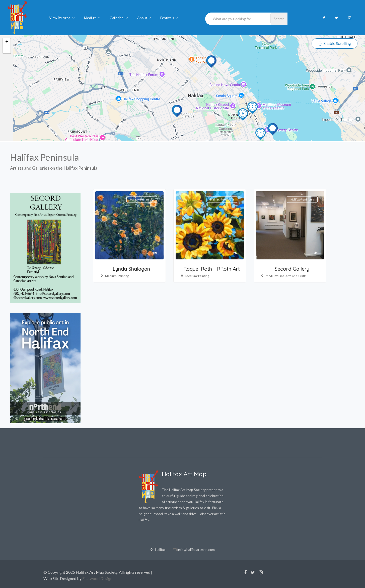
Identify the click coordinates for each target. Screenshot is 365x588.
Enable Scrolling (335, 43)
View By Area (62, 18)
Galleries (119, 18)
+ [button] (7, 42)
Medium (92, 18)
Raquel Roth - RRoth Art (212, 269)
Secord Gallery (292, 269)
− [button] (7, 50)
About (144, 18)
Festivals (169, 18)
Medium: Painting (117, 276)
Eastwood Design (97, 578)
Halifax (158, 550)
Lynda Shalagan (131, 269)
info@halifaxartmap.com (196, 550)
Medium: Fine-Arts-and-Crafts (286, 276)
